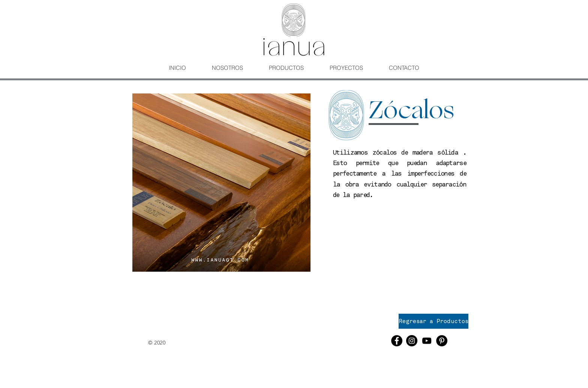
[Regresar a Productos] (433, 321)
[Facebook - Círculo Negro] (397, 341)
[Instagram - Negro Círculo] (412, 341)
